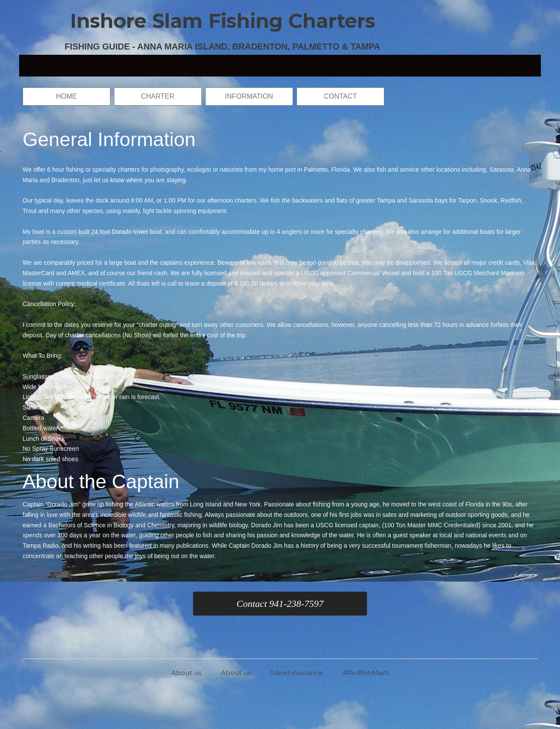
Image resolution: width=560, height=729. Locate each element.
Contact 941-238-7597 (280, 604)
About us (186, 673)
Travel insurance (297, 673)
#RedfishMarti (366, 673)
